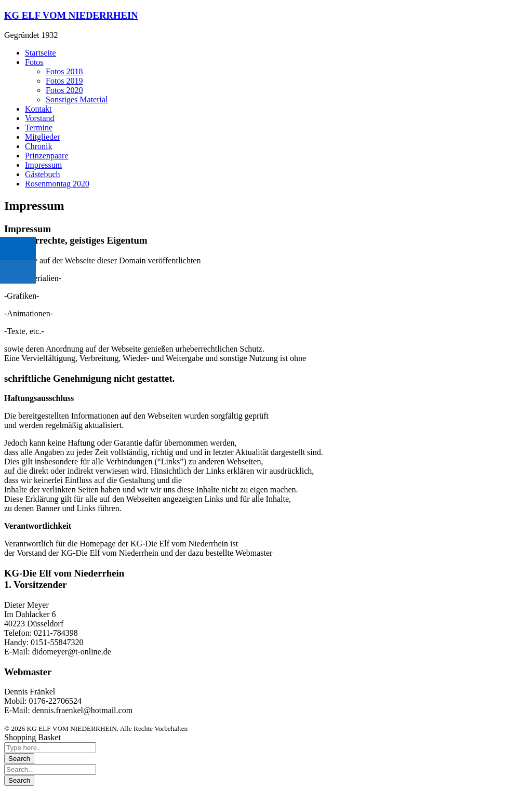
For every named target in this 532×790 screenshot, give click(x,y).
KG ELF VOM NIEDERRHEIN (71, 15)
